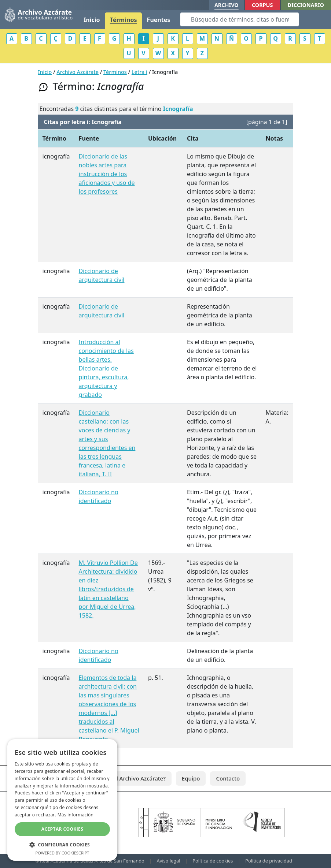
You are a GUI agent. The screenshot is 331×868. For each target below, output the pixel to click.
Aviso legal (169, 861)
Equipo (191, 778)
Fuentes (159, 20)
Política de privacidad (269, 861)
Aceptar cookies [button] (62, 829)
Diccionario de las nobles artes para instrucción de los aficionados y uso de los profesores (107, 174)
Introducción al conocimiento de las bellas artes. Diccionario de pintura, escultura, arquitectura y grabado (106, 368)
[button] (62, 845)
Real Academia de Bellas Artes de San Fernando (92, 861)
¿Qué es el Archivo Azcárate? (128, 778)
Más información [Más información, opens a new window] (76, 815)
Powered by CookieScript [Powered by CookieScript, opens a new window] (62, 853)
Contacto (228, 778)
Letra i (139, 72)
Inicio (92, 20)
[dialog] (62, 800)
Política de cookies (213, 861)
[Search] (240, 19)
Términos (124, 20)
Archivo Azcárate (78, 72)
